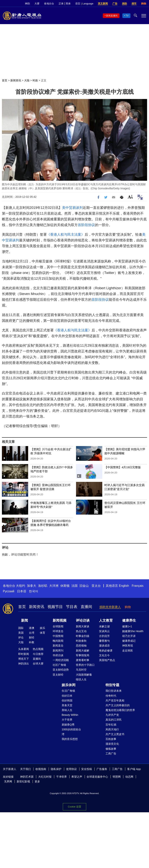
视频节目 (55, 607)
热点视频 (38, 649)
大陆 (27, 80)
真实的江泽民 (114, 720)
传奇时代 (111, 696)
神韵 (27, 4)
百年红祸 (111, 725)
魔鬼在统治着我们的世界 (120, 710)
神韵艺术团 (27, 777)
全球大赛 (38, 664)
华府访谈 (58, 655)
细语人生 (81, 679)
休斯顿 (65, 586)
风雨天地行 (112, 729)
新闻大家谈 (83, 626)
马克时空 (81, 670)
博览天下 (24, 659)
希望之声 (77, 777)
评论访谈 (83, 620)
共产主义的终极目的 (118, 705)
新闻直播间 (112, 16)
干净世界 (61, 777)
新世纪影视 (23, 781)
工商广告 (111, 754)
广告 (115, 4)
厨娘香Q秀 (68, 725)
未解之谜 (104, 626)
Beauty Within (70, 715)
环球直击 (58, 631)
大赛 (37, 4)
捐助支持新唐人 (110, 607)
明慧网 (117, 777)
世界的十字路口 (85, 665)
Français (138, 586)
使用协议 (71, 769)
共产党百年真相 (115, 700)
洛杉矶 (43, 586)
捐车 (134, 4)
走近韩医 (128, 651)
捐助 (124, 4)
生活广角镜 (68, 691)
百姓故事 (111, 739)
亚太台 (96, 586)
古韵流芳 (104, 636)
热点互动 (81, 631)
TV (127, 16)
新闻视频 (60, 620)
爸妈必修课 (106, 651)
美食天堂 (67, 705)
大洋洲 (54, 586)
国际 (21, 628)
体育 (43, 633)
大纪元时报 (45, 777)
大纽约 (20, 586)
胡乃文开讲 (129, 636)
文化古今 (104, 655)
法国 (74, 586)
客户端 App (134, 769)
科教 (32, 642)
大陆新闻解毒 (84, 675)
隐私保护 (56, 769)
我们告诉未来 (114, 691)
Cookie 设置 (74, 807)
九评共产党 (112, 715)
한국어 (34, 591)
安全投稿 (87, 769)
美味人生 (67, 710)
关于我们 (25, 769)
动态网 (129, 777)
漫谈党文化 (112, 744)
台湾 (32, 633)
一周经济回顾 (61, 660)
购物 (144, 4)
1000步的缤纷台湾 (71, 732)
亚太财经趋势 (61, 670)
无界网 (8, 781)
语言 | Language (84, 4)
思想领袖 (81, 646)
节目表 (72, 607)
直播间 (86, 607)
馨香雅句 (104, 641)
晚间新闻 (58, 641)
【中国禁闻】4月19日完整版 (123, 467)
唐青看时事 (83, 660)
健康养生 (129, 620)
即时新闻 (24, 654)
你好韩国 (67, 700)
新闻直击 (58, 646)
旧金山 (84, 586)
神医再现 (128, 646)
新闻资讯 (16, 80)
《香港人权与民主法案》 (66, 235)
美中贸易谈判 (72, 208)
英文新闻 (103, 4)
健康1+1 (127, 626)
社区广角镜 (59, 665)
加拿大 (32, 586)
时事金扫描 (83, 636)
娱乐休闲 (69, 685)
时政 (35, 80)
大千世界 (67, 720)
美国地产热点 (107, 660)
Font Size (130, 197)
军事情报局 (83, 655)
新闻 (25, 620)
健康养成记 (129, 641)
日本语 (22, 591)
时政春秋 (81, 641)
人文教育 (106, 620)
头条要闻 (24, 649)
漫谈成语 (104, 646)
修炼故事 (111, 749)
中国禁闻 (58, 636)
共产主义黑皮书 (115, 734)
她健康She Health (133, 631)
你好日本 (67, 696)
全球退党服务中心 (97, 777)
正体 (61, 4)
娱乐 (43, 628)
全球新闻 (58, 626)
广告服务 (102, 769)
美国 (21, 633)
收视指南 (41, 769)
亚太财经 (58, 675)
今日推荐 (38, 654)
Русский (9, 591)
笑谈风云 (104, 631)
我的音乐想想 (70, 739)
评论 (21, 638)
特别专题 (112, 685)
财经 (32, 638)
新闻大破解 (83, 651)
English (124, 586)
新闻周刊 (58, 651)
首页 (5, 80)
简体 (68, 4)
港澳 (32, 628)
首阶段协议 (86, 225)
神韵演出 (24, 664)
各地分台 (49, 4)
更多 (37, 781)
